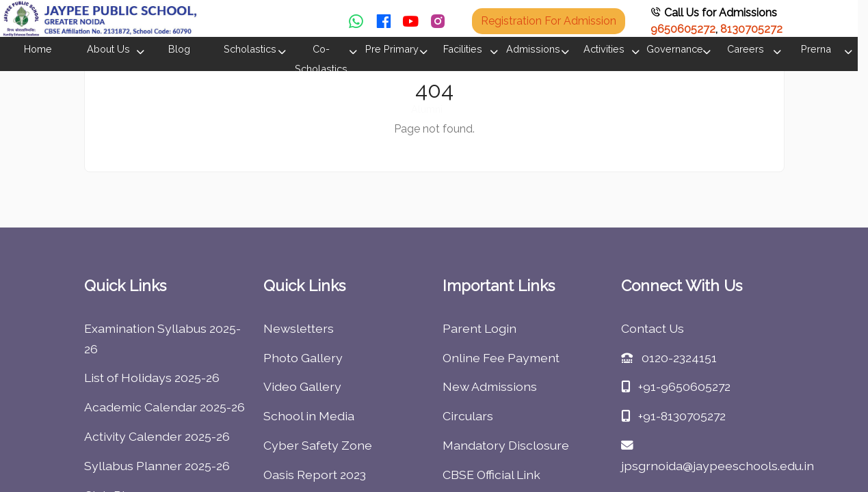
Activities (604, 49)
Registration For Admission (549, 21)
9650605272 (683, 29)
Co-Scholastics (321, 59)
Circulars (468, 416)
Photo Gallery (303, 358)
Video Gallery (302, 386)
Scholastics (250, 49)
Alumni (427, 109)
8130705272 (751, 29)
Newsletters (299, 328)
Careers (746, 49)
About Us (108, 49)
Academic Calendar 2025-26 (165, 407)
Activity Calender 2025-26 (157, 436)
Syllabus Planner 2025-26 (157, 466)
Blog (179, 49)
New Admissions (490, 386)
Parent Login (479, 328)
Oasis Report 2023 (315, 475)
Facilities (463, 49)
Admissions (533, 49)
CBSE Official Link (491, 475)
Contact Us (653, 328)
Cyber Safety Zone (318, 445)
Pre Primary (392, 49)
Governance (675, 49)
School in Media (309, 416)
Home (38, 49)
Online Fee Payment (501, 358)
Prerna (816, 49)
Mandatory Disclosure (506, 445)
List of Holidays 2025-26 (152, 378)
